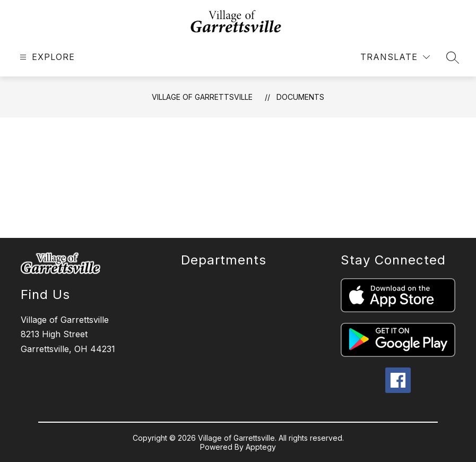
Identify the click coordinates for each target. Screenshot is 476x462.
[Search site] (453, 57)
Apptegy (261, 447)
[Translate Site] (395, 57)
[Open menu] (46, 57)
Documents (300, 97)
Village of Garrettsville (202, 97)
